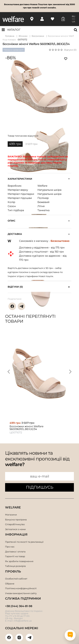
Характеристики (20, 179)
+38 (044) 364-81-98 (19, 606)
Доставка (15, 234)
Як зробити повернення (19, 561)
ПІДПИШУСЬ (40, 487)
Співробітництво (15, 524)
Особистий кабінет (16, 579)
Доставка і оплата (15, 552)
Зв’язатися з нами (15, 529)
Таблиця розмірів (15, 566)
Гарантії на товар (15, 556)
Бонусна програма (16, 520)
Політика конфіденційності (21, 588)
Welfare (42, 186)
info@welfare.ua (23, 621)
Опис (11, 221)
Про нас (10, 547)
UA (73, 21)
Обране (10, 584)
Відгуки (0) (70, 50)
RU (73, 16)
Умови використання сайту (21, 593)
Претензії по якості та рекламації (24, 542)
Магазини (11, 515)
